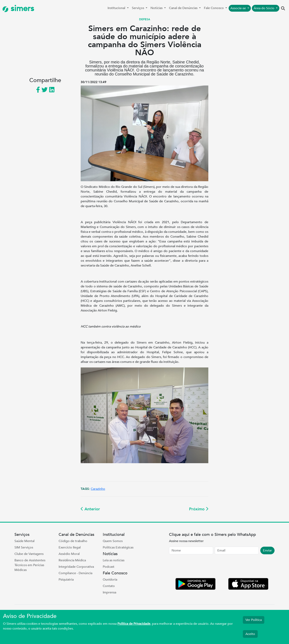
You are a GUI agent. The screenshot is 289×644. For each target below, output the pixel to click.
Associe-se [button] (239, 8)
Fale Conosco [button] (214, 8)
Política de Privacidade (134, 624)
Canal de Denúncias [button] (184, 8)
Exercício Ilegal (70, 547)
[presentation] (199, 567)
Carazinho (98, 489)
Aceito (250, 634)
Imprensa (109, 592)
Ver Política (254, 620)
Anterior (90, 509)
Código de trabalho (73, 541)
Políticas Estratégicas (118, 547)
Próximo (199, 509)
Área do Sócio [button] (264, 8)
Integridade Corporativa (76, 567)
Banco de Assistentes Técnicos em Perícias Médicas (30, 565)
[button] (283, 9)
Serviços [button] (138, 8)
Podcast (109, 567)
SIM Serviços (24, 547)
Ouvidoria (110, 580)
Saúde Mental (24, 541)
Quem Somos (113, 541)
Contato (109, 586)
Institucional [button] (117, 8)
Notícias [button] (157, 8)
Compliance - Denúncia (75, 573)
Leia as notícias (114, 560)
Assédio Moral (69, 554)
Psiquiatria (66, 580)
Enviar (267, 550)
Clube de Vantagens (29, 554)
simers (18, 9)
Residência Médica (72, 560)
